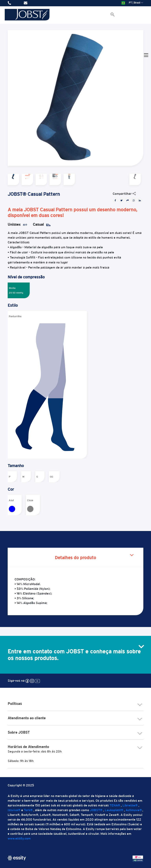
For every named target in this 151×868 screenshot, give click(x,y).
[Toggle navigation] (146, 55)
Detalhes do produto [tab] (75, 558)
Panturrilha (45, 385)
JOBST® (96, 810)
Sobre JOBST (75, 732)
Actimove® (134, 810)
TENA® (115, 805)
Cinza (30, 506)
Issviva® (14, 810)
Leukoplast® (114, 810)
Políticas (75, 704)
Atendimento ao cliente (75, 718)
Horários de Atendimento (75, 747)
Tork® (28, 810)
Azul (12, 506)
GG (52, 477)
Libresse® (130, 805)
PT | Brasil (132, 3)
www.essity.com (19, 838)
